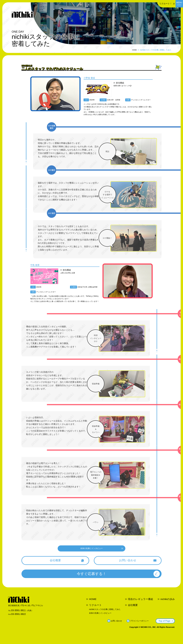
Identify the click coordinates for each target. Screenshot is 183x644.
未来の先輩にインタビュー (100, 617)
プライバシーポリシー (139, 624)
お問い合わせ (116, 624)
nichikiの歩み (168, 605)
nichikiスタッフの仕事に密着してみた (105, 614)
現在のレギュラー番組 (140, 605)
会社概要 (133, 611)
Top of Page (164, 625)
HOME (133, 49)
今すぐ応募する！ (91, 579)
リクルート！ (161, 5)
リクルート (95, 611)
